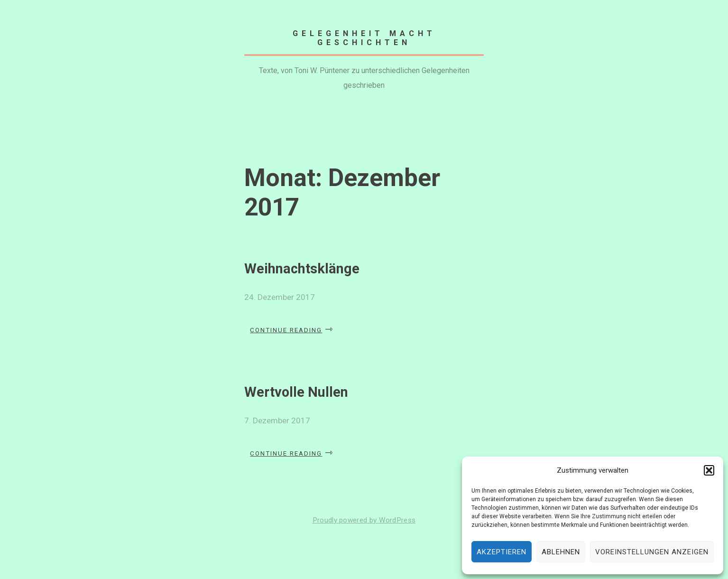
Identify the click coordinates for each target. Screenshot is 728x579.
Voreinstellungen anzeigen (652, 552)
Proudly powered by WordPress (364, 520)
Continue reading (292, 327)
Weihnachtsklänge (302, 269)
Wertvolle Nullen (296, 392)
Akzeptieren (502, 552)
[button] (709, 470)
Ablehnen (561, 552)
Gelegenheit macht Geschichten (364, 38)
